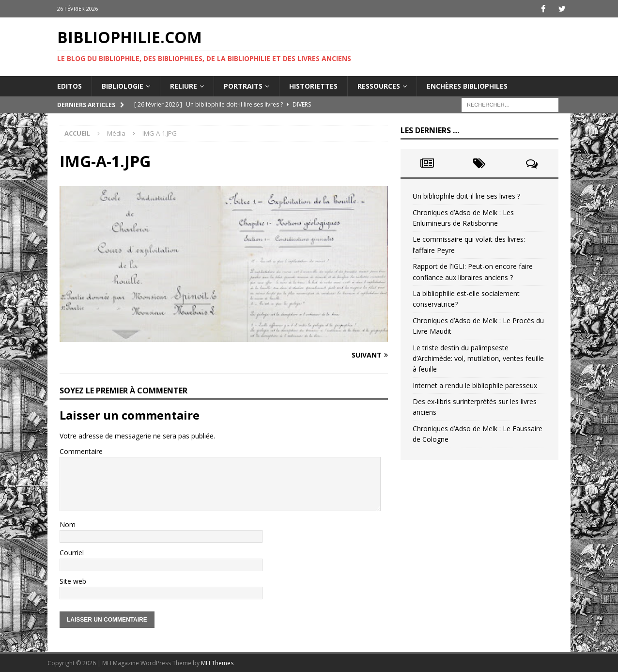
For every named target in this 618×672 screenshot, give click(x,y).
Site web (73, 581)
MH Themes (217, 663)
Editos (70, 86)
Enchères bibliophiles (467, 86)
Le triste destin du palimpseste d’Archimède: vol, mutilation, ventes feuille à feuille (478, 358)
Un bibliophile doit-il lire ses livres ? (466, 196)
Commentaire (81, 451)
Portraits (243, 86)
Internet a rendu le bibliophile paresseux (475, 385)
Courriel (72, 553)
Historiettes (313, 86)
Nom (68, 524)
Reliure (184, 86)
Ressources (379, 86)
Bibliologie (123, 86)
